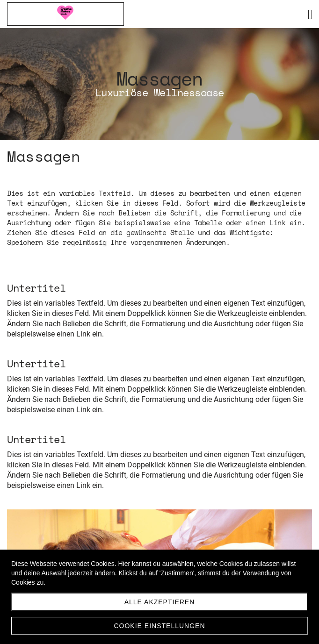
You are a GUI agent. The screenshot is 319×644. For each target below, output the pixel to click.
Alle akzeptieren (160, 602)
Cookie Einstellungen (159, 626)
